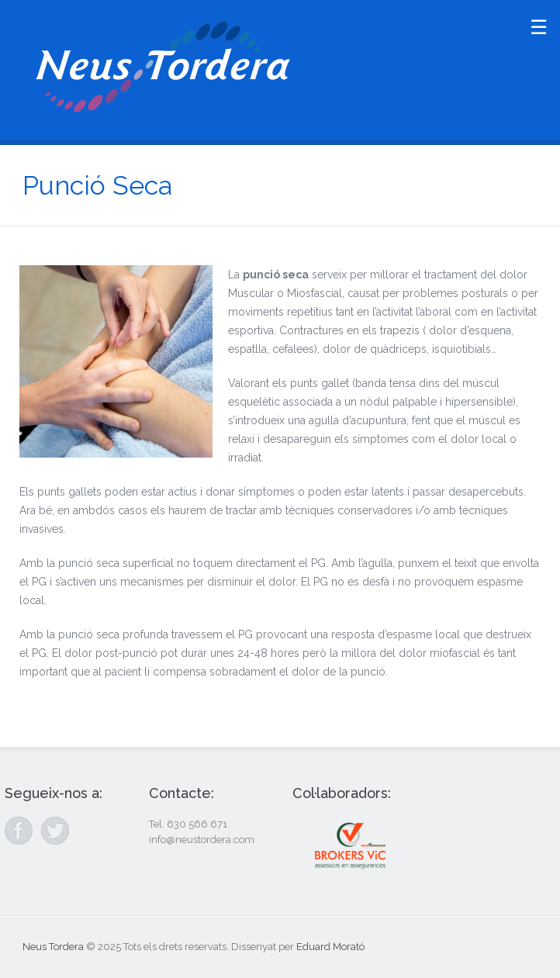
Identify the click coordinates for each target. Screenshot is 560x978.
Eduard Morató (330, 947)
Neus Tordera (53, 947)
